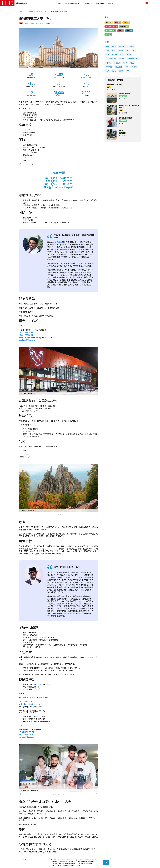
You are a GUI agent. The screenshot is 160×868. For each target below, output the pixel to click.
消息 (59, 3)
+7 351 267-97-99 (26, 332)
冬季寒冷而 (23, 446)
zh (148, 3)
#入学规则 (117, 63)
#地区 (128, 71)
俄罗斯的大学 (88, 3)
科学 (126, 22)
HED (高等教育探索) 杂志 (72, 3)
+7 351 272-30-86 (26, 734)
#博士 (132, 46)
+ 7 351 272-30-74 (26, 732)
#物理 (114, 51)
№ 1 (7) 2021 (50, 23)
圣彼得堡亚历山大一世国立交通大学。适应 (129, 107)
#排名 (107, 51)
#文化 (129, 55)
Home (21, 11)
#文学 (122, 55)
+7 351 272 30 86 (26, 335)
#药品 (107, 55)
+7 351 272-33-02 (26, 702)
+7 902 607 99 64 (26, 337)
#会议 (114, 71)
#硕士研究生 (40, 23)
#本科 (32, 23)
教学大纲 (111, 3)
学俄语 (121, 130)
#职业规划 (118, 67)
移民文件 (38, 684)
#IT (134, 51)
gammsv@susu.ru (26, 737)
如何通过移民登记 (124, 93)
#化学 (121, 51)
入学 (109, 22)
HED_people (111, 26)
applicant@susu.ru (27, 340)
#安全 (27, 23)
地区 (129, 31)
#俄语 (128, 51)
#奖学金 (122, 59)
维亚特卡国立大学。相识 (114, 84)
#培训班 (108, 63)
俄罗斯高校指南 (100, 3)
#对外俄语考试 (132, 59)
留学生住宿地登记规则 (126, 118)
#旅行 (121, 71)
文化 (108, 35)
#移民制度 (109, 67)
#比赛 (125, 63)
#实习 (107, 71)
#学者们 (134, 67)
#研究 (127, 67)
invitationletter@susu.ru (29, 704)
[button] (20, 514)
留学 (47, 11)
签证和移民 (110, 31)
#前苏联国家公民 (111, 59)
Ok (106, 862)
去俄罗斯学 (57, 242)
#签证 (132, 63)
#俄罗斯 (115, 55)
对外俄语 (124, 26)
